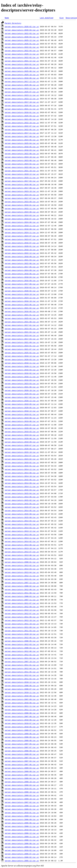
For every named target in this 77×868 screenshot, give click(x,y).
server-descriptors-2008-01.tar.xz (22, 562)
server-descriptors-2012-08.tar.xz (22, 589)
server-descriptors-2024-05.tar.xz (22, 140)
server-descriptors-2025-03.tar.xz (22, 116)
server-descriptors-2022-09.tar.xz (22, 167)
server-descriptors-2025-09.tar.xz (22, 68)
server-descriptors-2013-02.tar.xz (22, 565)
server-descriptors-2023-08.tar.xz (22, 160)
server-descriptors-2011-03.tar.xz (22, 631)
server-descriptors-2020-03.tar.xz (22, 359)
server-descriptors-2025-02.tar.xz (22, 353)
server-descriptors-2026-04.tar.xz (22, 30)
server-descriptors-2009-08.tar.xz (22, 740)
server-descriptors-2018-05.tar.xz (22, 147)
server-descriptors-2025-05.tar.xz (22, 105)
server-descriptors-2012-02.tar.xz (22, 655)
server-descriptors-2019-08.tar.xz (22, 418)
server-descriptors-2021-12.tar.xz (22, 61)
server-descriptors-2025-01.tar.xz (22, 318)
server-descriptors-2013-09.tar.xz (22, 535)
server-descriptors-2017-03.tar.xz (22, 339)
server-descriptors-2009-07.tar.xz (22, 730)
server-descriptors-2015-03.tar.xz (22, 490)
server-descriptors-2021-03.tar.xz (22, 260)
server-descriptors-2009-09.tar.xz (22, 771)
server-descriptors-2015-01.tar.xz (22, 466)
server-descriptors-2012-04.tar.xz (22, 668)
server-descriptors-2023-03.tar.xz (22, 384)
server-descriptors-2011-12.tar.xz (22, 710)
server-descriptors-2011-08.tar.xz (22, 593)
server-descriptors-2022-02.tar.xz (22, 57)
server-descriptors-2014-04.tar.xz (22, 521)
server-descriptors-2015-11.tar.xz (22, 178)
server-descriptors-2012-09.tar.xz (22, 607)
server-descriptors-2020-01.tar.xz (22, 246)
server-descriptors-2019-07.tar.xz (22, 425)
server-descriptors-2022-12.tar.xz (22, 253)
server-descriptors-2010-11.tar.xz (22, 692)
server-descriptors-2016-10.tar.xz (22, 301)
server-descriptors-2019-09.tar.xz (22, 442)
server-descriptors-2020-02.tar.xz (22, 291)
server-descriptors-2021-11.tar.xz (22, 109)
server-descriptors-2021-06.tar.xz (22, 387)
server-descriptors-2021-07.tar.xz (22, 349)
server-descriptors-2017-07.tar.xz (22, 198)
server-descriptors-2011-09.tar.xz (22, 627)
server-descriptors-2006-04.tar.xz (22, 778)
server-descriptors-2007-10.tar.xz (22, 662)
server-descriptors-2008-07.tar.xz (22, 689)
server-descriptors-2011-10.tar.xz (22, 624)
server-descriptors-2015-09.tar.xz (22, 517)
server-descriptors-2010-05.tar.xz (22, 727)
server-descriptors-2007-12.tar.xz (22, 583)
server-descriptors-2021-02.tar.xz (22, 308)
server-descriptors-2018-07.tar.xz (22, 219)
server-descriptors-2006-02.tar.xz (22, 857)
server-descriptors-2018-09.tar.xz (22, 257)
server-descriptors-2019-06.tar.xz (22, 421)
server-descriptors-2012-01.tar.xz (22, 675)
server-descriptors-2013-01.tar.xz (22, 579)
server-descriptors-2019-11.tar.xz (22, 226)
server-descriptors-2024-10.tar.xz (22, 157)
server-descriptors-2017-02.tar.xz (22, 397)
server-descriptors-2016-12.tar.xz (22, 356)
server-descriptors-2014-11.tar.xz (22, 486)
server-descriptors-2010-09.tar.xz (22, 696)
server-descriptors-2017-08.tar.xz (22, 188)
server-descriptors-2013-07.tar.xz (22, 552)
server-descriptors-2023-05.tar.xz (22, 329)
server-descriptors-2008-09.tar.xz (22, 751)
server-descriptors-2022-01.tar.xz (22, 47)
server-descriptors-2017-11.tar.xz (22, 133)
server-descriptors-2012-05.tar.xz (22, 638)
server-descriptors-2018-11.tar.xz (22, 363)
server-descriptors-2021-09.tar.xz (22, 342)
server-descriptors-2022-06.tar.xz (22, 263)
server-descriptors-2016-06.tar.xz (22, 78)
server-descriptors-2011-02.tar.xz (22, 679)
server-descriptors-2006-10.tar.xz (22, 792)
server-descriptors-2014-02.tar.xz (22, 541)
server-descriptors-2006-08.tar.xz (22, 843)
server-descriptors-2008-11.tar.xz (22, 826)
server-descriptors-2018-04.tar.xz (22, 277)
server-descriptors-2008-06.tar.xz (22, 686)
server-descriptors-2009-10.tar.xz (22, 799)
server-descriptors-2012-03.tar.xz (22, 644)
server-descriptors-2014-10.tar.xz (22, 476)
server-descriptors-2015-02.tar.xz (22, 500)
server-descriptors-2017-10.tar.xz (22, 102)
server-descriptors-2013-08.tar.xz (22, 545)
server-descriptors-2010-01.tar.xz (22, 813)
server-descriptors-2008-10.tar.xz (22, 782)
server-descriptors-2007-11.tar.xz (22, 600)
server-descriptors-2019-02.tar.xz (22, 462)
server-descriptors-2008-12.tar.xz (22, 806)
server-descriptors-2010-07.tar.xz (22, 723)
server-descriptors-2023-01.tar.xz (22, 346)
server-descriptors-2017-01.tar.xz (22, 325)
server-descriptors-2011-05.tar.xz (22, 672)
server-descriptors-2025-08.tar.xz (22, 71)
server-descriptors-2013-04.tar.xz (22, 572)
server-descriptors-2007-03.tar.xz (22, 758)
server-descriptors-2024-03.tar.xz (22, 215)
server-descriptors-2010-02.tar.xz (22, 850)
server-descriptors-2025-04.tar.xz (22, 143)
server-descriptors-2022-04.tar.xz (22, 51)
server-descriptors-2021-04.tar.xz (22, 332)
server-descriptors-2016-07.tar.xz (22, 243)
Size (61, 18)
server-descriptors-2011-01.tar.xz (22, 665)
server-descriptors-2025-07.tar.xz (22, 92)
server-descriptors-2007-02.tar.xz (22, 802)
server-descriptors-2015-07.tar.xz (22, 507)
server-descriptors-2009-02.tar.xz (22, 847)
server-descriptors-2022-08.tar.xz (22, 154)
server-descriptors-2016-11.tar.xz (22, 377)
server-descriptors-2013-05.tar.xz (22, 559)
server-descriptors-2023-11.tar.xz (22, 95)
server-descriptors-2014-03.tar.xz (22, 528)
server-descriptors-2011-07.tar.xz (22, 603)
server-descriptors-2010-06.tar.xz (22, 720)
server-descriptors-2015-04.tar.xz (22, 493)
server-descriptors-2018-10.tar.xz (22, 250)
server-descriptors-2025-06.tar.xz (22, 85)
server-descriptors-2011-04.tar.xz (22, 658)
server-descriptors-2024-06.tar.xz (22, 222)
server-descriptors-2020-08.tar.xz (22, 438)
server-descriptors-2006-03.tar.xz (22, 785)
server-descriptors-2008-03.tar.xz (22, 596)
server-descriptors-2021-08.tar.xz (22, 322)
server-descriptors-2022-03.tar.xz (22, 33)
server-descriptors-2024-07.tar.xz (22, 236)
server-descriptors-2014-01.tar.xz (22, 524)
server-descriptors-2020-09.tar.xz (22, 428)
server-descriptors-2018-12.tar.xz (22, 411)
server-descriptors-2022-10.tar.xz (22, 123)
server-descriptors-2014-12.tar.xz (22, 469)
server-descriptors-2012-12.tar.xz (22, 610)
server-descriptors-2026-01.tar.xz (22, 44)
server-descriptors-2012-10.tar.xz (22, 620)
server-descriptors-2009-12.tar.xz (22, 816)
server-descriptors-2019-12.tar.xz (22, 174)
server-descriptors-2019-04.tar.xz (22, 435)
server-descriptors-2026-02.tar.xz (22, 27)
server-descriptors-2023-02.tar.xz (22, 459)
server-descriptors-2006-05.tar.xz (22, 737)
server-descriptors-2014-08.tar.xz (22, 473)
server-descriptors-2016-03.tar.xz (22, 380)
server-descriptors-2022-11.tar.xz (22, 208)
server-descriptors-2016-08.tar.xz (22, 184)
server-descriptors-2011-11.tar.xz (22, 706)
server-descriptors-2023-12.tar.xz (22, 99)
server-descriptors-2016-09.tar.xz (22, 281)
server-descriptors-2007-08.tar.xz (22, 716)
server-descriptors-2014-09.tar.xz (22, 483)
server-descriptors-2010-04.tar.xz (22, 830)
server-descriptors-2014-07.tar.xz (22, 456)
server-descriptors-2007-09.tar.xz (22, 699)
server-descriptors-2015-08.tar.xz (22, 514)
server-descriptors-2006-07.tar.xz (22, 854)
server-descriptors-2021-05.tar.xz (22, 119)
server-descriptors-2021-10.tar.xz (22, 171)
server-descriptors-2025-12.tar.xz (22, 40)
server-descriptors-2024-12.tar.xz (22, 298)
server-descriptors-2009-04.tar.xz (22, 768)
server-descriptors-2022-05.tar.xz (22, 130)
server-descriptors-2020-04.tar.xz (22, 394)
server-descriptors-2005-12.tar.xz (22, 861)
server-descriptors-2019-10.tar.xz (22, 294)
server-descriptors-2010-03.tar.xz (22, 789)
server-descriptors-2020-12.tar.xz (22, 401)
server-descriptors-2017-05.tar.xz (22, 267)
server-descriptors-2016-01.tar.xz (22, 205)
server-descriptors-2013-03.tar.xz (22, 569)
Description (71, 18)
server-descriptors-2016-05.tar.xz (22, 311)
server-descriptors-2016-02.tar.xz (22, 373)
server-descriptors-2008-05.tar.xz (22, 641)
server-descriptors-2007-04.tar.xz (22, 761)
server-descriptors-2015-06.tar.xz (22, 480)
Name (7, 18)
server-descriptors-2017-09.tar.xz (22, 136)
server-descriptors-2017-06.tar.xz (22, 284)
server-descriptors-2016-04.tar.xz (22, 370)
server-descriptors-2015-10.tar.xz (22, 452)
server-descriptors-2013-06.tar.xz (22, 555)
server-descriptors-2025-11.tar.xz (22, 54)
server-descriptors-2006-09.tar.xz (22, 819)
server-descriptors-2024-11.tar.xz (22, 232)
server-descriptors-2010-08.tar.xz (22, 703)
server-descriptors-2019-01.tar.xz (22, 414)
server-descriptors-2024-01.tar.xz (22, 64)
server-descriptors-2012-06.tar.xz (22, 651)
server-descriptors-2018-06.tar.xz (22, 274)
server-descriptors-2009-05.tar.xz (22, 754)
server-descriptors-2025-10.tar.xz (22, 75)
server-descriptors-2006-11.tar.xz (22, 840)
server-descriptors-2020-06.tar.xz (22, 449)
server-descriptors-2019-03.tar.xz (22, 432)
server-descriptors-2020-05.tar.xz (22, 408)
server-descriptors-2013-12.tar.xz (22, 531)
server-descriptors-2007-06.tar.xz (22, 765)
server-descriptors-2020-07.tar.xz (22, 445)
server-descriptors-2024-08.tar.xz (22, 212)
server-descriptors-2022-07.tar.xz (22, 126)
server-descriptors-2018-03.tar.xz (22, 150)
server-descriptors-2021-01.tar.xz (22, 315)
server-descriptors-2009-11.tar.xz (22, 837)
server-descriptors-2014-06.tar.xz (22, 497)
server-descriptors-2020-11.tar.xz (22, 366)
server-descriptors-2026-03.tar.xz (22, 37)
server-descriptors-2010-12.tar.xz (22, 682)
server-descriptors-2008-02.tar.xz (22, 586)
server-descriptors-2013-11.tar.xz (22, 538)
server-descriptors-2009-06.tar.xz (22, 734)
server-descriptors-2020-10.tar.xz (22, 390)
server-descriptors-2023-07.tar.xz (22, 239)
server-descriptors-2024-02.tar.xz (22, 164)
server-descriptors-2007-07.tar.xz (22, 747)
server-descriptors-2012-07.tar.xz (22, 613)
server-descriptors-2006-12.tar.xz (22, 833)
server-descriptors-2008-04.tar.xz (22, 648)
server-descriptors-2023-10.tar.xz (22, 191)
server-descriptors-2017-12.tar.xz (22, 81)
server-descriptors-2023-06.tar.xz (22, 305)
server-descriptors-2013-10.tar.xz (22, 548)
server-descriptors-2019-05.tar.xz (22, 404)
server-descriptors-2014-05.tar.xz (22, 511)
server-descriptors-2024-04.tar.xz (22, 195)
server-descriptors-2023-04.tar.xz (22, 335)
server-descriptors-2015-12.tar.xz (22, 88)
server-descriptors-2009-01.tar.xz (22, 809)
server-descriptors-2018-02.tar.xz (22, 287)
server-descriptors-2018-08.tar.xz (22, 229)
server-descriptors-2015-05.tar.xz (22, 504)
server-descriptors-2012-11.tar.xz (22, 576)
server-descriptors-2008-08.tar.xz (22, 713)
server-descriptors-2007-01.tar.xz (22, 775)
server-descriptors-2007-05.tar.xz (22, 744)
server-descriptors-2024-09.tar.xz (22, 270)
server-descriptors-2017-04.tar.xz (22, 181)
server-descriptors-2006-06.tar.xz (22, 823)
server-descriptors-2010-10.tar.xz (22, 634)
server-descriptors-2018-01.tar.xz (22, 112)
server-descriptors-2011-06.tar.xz (22, 617)
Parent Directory (13, 23)
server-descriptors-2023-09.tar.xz (22, 202)
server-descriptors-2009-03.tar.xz (22, 795)
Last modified (47, 18)
